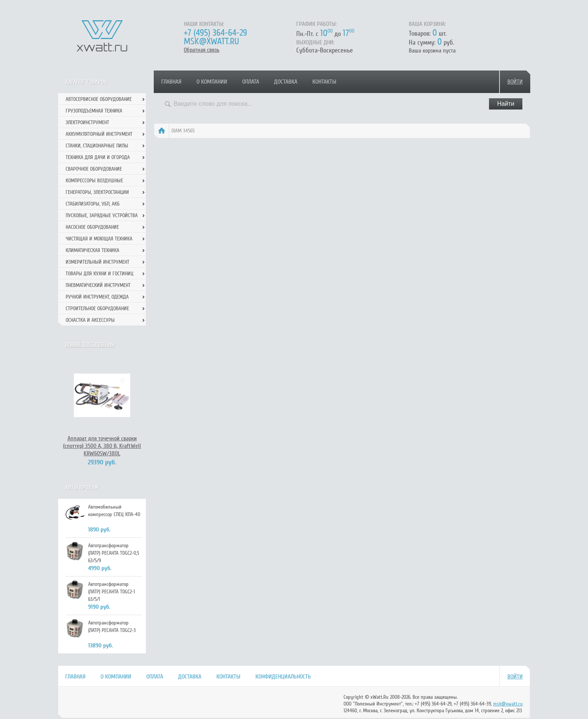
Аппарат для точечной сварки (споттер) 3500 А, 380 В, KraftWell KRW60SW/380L (102, 446)
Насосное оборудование (92, 227)
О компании (212, 82)
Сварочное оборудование (94, 169)
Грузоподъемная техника (94, 111)
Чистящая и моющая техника (99, 239)
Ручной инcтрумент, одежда (97, 297)
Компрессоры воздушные (94, 181)
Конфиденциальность (283, 677)
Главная (171, 82)
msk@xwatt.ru (211, 41)
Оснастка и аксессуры (90, 320)
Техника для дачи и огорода (98, 157)
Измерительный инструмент (97, 262)
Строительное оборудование (97, 308)
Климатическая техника (92, 250)
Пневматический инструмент (98, 285)
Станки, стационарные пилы (97, 146)
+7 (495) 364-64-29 (215, 33)
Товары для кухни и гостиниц (100, 274)
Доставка (286, 82)
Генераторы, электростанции (97, 192)
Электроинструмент (87, 122)
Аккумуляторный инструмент (99, 134)
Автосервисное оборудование (99, 99)
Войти (515, 82)
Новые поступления (90, 345)
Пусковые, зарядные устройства (102, 215)
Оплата (251, 82)
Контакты (324, 82)
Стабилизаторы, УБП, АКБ (93, 204)
